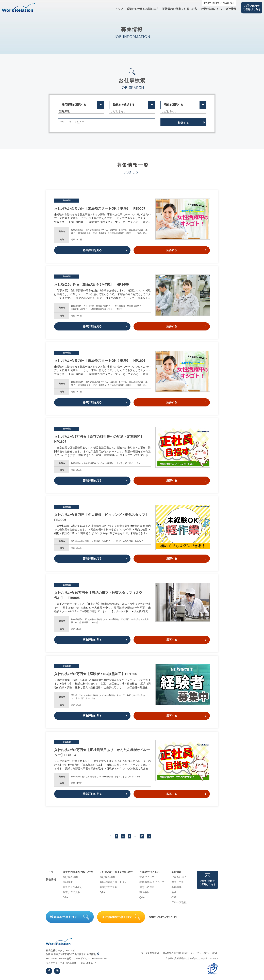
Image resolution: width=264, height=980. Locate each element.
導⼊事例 (144, 892)
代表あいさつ (179, 877)
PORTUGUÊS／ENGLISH (163, 917)
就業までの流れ (71, 892)
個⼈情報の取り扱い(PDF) (175, 953)
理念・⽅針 (178, 882)
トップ (119, 9)
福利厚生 (68, 882)
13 (142, 836)
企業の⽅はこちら (211, 9)
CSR (174, 897)
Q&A (65, 897)
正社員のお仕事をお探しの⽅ (180, 9)
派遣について (147, 877)
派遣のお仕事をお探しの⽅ (143, 9)
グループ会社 (179, 902)
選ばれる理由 (70, 877)
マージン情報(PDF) (151, 953)
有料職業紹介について (152, 882)
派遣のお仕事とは (73, 887)
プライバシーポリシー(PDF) (204, 953)
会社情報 (231, 9)
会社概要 (176, 887)
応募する (186, 250)
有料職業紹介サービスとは (115, 882)
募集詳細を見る (105, 250)
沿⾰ (174, 892)
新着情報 (51, 880)
